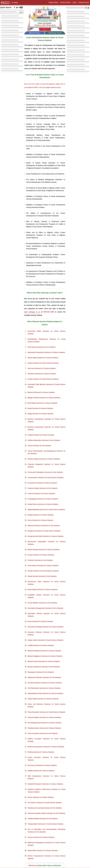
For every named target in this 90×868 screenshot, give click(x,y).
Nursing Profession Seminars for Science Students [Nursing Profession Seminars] (45, 683)
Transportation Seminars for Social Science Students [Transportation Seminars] (45, 824)
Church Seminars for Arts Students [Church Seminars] (39, 446)
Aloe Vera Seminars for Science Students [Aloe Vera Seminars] (42, 368)
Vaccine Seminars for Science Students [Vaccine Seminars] (41, 837)
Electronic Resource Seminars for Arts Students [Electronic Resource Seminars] (44, 526)
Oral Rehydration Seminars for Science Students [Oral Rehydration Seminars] (44, 688)
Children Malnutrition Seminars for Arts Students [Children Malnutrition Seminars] (44, 440)
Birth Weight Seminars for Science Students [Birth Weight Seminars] (42, 403)
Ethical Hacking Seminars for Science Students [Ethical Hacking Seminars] (44, 550)
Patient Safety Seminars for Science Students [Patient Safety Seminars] (43, 699)
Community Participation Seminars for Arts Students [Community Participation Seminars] (45, 472)
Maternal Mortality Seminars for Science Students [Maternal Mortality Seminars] (44, 651)
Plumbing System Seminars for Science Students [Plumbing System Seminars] (44, 728)
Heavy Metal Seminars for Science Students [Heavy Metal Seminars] (43, 589)
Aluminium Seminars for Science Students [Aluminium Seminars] (42, 374)
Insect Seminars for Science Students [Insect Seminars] (40, 621)
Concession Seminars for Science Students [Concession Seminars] (42, 483)
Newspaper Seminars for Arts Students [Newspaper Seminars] (41, 672)
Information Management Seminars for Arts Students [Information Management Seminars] (45, 608)
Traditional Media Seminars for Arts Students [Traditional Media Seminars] (43, 819)
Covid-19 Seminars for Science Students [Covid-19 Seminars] (41, 494)
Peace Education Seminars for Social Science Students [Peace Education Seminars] (46, 712)
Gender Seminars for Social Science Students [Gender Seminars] (43, 571)
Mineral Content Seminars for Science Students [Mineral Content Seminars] (44, 661)
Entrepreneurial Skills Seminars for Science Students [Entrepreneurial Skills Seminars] (46, 536)
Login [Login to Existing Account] (75, 2)
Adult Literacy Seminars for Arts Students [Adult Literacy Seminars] (42, 347)
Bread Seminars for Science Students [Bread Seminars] (40, 408)
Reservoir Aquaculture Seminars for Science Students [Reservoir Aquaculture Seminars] (46, 747)
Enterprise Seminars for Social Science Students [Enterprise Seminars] (44, 531)
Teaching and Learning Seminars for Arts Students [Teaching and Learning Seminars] (45, 808)
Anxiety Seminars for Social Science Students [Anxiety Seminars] (43, 379)
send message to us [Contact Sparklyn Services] (32, 312)
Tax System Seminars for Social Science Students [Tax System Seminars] (45, 803)
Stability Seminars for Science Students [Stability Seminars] (41, 771)
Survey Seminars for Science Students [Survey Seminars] (41, 797)
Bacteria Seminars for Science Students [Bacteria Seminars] (41, 392)
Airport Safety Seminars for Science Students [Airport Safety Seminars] (43, 358)
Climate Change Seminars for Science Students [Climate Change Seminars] (44, 459)
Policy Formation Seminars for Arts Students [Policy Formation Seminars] (43, 733)
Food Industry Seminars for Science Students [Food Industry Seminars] (43, 566)
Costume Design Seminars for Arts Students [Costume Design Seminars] (43, 488)
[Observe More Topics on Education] (45, 865)
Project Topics (53, 2)
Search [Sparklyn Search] (21, 12)
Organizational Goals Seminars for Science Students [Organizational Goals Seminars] (45, 693)
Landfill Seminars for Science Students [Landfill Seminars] (41, 645)
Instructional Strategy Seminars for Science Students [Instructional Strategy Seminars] (45, 627)
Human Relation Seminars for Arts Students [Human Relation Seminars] (42, 603)
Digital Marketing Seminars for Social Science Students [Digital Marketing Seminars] (46, 510)
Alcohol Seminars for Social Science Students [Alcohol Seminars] (43, 363)
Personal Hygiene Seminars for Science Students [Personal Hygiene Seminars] (44, 717)
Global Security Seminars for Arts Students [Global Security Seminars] (42, 576)
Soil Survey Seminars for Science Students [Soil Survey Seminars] (42, 765)
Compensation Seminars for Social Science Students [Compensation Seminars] (46, 478)
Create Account (84, 2)
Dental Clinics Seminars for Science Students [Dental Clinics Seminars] (43, 504)
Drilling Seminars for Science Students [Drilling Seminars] (41, 515)
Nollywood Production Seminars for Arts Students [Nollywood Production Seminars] (44, 677)
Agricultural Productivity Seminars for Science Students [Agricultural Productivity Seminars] (46, 352)
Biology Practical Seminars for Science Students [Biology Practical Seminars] (44, 398)
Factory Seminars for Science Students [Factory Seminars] (41, 555)
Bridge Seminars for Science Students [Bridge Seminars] (41, 414)
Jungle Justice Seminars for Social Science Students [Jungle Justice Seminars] (45, 640)
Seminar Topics (65, 2)
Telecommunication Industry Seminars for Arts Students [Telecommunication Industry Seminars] (46, 813)
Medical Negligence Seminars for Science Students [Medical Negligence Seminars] (45, 656)
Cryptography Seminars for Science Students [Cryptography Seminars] (43, 499)
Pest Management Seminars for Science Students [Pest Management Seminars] (45, 723)
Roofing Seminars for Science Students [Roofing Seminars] (41, 752)
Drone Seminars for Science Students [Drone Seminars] (40, 520)
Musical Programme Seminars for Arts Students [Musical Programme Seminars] (44, 667)
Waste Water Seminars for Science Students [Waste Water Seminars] (43, 851)
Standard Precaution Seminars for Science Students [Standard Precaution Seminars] (45, 784)
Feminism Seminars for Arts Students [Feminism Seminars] (40, 560)
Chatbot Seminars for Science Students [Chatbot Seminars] (41, 435)
